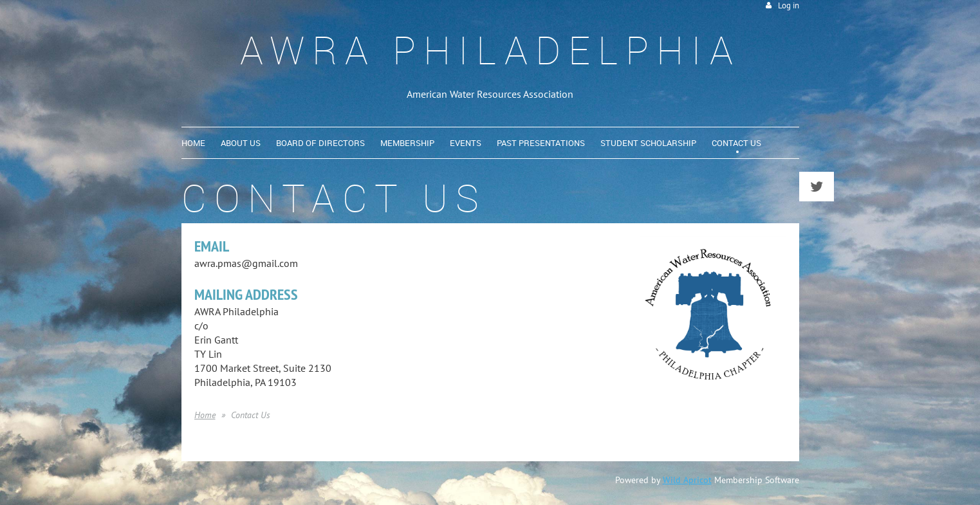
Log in (789, 5)
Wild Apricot (687, 480)
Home (205, 415)
